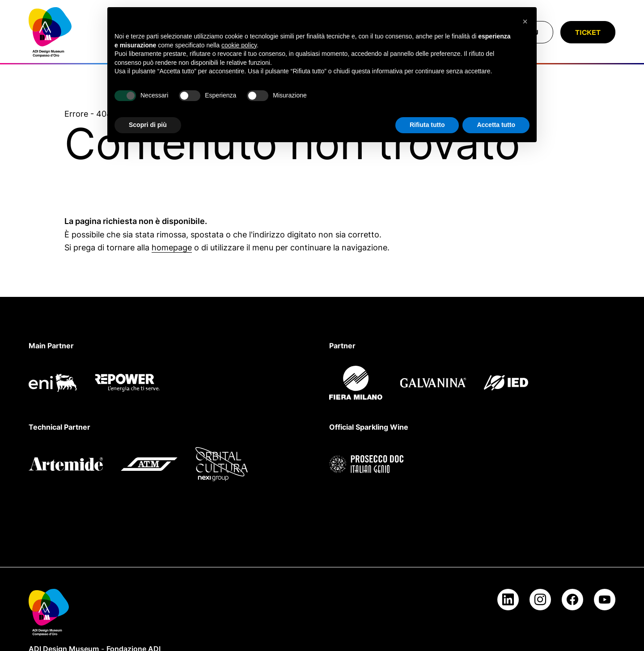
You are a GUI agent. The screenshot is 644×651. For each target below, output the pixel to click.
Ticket (588, 32)
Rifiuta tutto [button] (427, 125)
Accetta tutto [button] (496, 125)
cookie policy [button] (239, 45)
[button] (525, 21)
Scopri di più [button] (148, 125)
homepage (172, 247)
